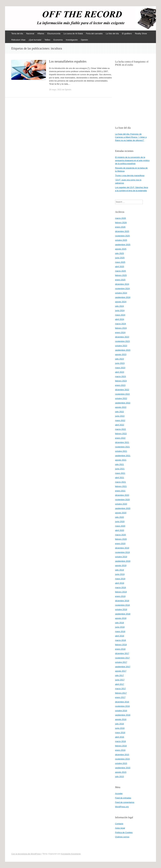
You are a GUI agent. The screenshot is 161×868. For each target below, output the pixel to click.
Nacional (30, 34)
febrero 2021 (121, 486)
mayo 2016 (120, 733)
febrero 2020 (121, 539)
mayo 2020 (120, 526)
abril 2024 (120, 319)
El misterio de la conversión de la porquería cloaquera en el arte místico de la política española (132, 160)
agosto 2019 (121, 566)
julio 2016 (119, 724)
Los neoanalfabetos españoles (68, 61)
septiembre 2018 (123, 614)
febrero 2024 (121, 328)
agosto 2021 (121, 460)
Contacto (119, 824)
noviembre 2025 (122, 236)
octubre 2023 (121, 346)
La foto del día (112, 34)
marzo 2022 (121, 429)
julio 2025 (119, 253)
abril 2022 (120, 425)
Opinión (84, 40)
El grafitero (127, 34)
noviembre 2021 (122, 447)
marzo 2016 (121, 741)
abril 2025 (120, 267)
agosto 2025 (121, 249)
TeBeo (47, 40)
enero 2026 (120, 227)
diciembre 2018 (122, 601)
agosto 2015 (121, 772)
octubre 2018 (121, 609)
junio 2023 (120, 363)
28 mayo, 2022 (55, 90)
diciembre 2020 (122, 495)
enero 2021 (120, 491)
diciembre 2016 (122, 702)
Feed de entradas (123, 798)
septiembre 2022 (123, 403)
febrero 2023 (121, 381)
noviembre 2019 (122, 552)
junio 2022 (120, 416)
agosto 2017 (121, 671)
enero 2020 (120, 544)
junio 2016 (120, 728)
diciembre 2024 (122, 284)
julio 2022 (119, 412)
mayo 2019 (120, 579)
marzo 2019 (121, 587)
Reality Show (141, 34)
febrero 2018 (121, 645)
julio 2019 (119, 570)
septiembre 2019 (123, 561)
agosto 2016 (121, 719)
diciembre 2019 (122, 548)
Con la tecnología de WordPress (26, 854)
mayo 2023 (120, 368)
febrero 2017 (121, 693)
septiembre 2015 (123, 768)
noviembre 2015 (122, 759)
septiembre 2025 (123, 245)
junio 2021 (120, 469)
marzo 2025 (121, 271)
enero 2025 (120, 280)
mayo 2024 (120, 315)
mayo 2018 (120, 631)
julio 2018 (119, 623)
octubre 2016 (121, 711)
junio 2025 (120, 258)
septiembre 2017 (123, 667)
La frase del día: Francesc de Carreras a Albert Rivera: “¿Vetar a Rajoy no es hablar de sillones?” (131, 137)
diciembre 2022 (122, 390)
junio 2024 (120, 311)
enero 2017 (120, 697)
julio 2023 (119, 359)
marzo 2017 (121, 689)
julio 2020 (119, 517)
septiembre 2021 (123, 456)
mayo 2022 (120, 420)
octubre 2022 (121, 398)
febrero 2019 (121, 592)
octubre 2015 (121, 763)
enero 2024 (120, 332)
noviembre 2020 (122, 500)
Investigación (72, 40)
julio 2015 (119, 777)
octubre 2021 (121, 451)
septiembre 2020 (123, 508)
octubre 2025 (121, 240)
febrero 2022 (121, 434)
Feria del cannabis (94, 34)
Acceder (119, 793)
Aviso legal (120, 828)
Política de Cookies (124, 832)
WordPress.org (122, 807)
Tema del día (17, 34)
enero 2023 (120, 385)
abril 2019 (120, 583)
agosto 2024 (121, 302)
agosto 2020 (121, 513)
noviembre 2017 (122, 658)
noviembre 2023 (122, 341)
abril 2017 (120, 684)
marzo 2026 (121, 218)
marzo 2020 (121, 535)
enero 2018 (120, 649)
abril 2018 (120, 636)
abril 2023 (120, 372)
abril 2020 (120, 530)
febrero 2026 (121, 223)
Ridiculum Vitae (18, 40)
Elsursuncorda (54, 34)
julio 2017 (119, 675)
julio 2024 (119, 306)
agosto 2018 (121, 618)
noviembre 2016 (122, 706)
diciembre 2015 (122, 755)
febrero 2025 (121, 275)
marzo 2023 (121, 376)
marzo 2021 (121, 482)
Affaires (41, 34)
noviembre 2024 (122, 289)
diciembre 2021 (122, 442)
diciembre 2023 (122, 337)
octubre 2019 (121, 557)
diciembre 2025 (122, 231)
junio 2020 (120, 522)
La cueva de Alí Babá (73, 34)
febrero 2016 (121, 746)
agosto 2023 (121, 354)
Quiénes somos (122, 837)
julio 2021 (119, 464)
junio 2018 (120, 627)
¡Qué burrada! (35, 40)
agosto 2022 (121, 407)
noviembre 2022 (122, 394)
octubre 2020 (121, 504)
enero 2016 (120, 750)
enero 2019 (120, 596)
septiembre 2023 (123, 350)
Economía (58, 40)
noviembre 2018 (122, 605)
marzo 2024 (121, 324)
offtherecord (24, 17)
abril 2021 (120, 478)
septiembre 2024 (123, 297)
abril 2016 (120, 737)
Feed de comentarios (125, 802)
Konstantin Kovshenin (71, 854)
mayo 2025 (120, 262)
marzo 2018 (121, 640)
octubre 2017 (121, 662)
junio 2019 (120, 574)
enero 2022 (120, 438)
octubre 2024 (121, 293)
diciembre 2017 (122, 653)
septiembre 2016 (123, 715)
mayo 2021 (120, 473)
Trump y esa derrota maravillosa (130, 175)
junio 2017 (120, 680)
